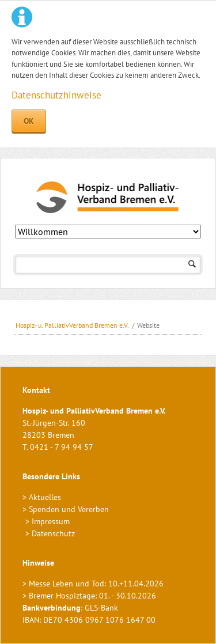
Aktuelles (45, 497)
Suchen (192, 265)
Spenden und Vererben (69, 509)
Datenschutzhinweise (56, 95)
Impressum (51, 521)
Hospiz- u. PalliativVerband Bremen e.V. (72, 325)
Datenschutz (53, 533)
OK (29, 121)
